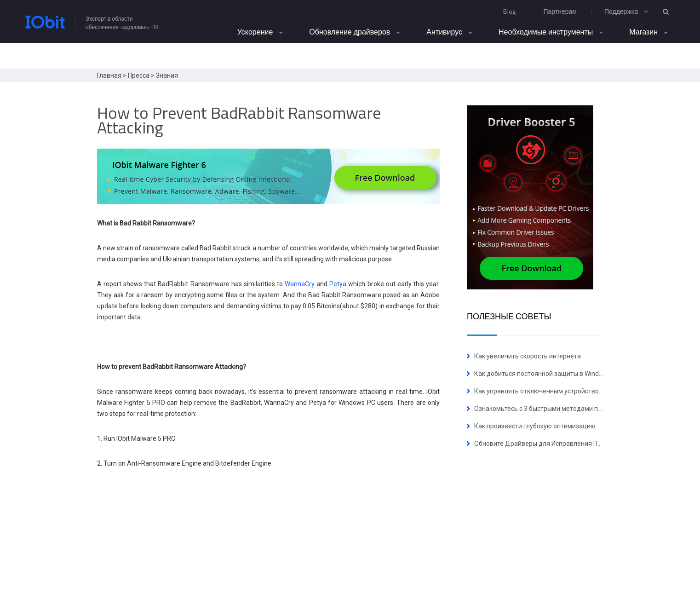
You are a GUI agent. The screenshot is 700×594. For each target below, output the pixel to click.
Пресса (139, 75)
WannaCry (300, 284)
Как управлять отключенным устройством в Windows (555, 391)
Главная (109, 75)
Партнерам (560, 11)
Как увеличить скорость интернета (528, 356)
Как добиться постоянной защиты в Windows (542, 374)
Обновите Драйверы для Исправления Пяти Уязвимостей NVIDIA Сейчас (584, 444)
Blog (509, 11)
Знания (167, 75)
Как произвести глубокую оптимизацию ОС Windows (554, 426)
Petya (338, 284)
